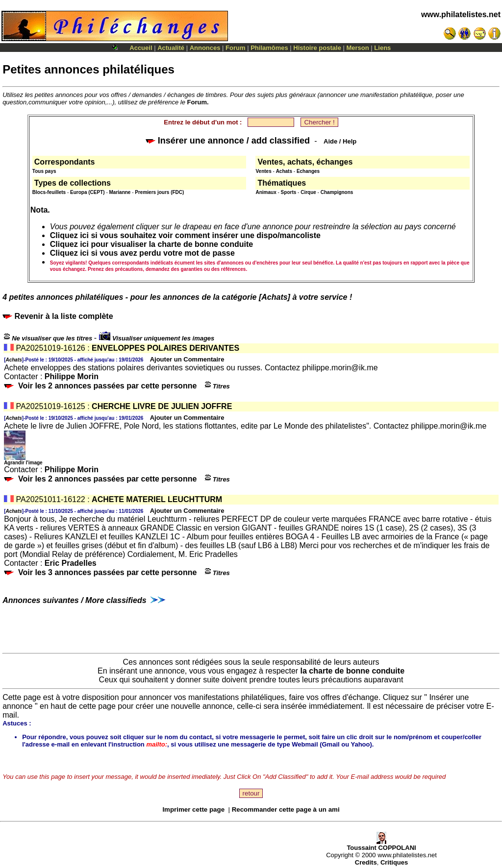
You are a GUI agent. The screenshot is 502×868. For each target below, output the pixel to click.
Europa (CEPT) (88, 192)
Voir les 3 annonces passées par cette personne (107, 572)
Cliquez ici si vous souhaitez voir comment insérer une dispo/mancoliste (185, 235)
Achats (284, 171)
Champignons (337, 192)
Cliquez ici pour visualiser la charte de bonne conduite (151, 244)
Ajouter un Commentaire (187, 359)
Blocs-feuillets (49, 192)
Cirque (308, 192)
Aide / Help (340, 141)
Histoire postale (317, 48)
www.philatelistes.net (461, 14)
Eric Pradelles (71, 563)
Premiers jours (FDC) (159, 192)
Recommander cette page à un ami (286, 809)
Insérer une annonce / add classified (228, 141)
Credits (366, 862)
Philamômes (269, 48)
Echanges (308, 171)
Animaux (266, 192)
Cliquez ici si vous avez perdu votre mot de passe (142, 253)
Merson (358, 48)
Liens (382, 48)
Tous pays (44, 171)
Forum (235, 48)
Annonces (205, 48)
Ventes (263, 171)
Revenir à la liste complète (58, 316)
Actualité (171, 48)
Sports (289, 192)
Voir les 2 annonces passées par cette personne (107, 386)
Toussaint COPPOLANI (381, 845)
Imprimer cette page (193, 809)
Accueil (141, 48)
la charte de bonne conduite (352, 671)
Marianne (120, 192)
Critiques (394, 862)
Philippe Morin (72, 376)
